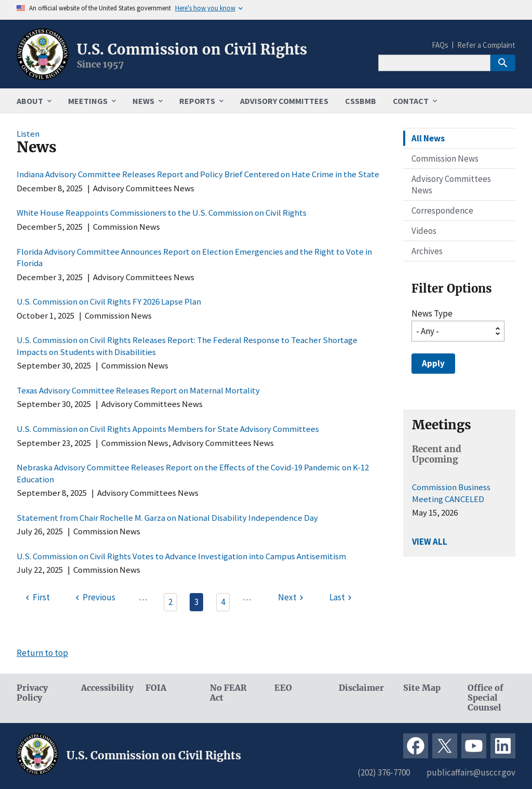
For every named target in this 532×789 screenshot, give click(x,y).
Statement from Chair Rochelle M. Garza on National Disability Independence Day (167, 518)
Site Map (422, 688)
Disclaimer (361, 688)
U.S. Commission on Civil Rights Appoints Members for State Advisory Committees (168, 429)
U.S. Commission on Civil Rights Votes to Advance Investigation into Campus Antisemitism (181, 556)
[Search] (434, 63)
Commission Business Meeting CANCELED (451, 493)
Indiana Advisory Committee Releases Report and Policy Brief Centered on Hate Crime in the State (198, 174)
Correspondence (442, 211)
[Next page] (292, 598)
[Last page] (342, 598)
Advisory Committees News (451, 185)
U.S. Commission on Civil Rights (192, 49)
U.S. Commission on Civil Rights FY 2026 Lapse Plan (109, 301)
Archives (427, 251)
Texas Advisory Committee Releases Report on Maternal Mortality (138, 390)
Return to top (42, 653)
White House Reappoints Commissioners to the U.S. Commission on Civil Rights (162, 213)
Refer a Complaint (486, 45)
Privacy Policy (32, 693)
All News (428, 138)
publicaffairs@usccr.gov (471, 772)
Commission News (445, 159)
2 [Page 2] (170, 602)
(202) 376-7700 (384, 772)
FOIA (156, 688)
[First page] (36, 598)
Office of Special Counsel (486, 698)
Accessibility (105, 688)
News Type (432, 313)
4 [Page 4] (223, 602)
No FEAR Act (228, 693)
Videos (424, 231)
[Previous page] (94, 598)
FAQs (440, 45)
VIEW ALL (430, 542)
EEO (283, 688)
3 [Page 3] (196, 602)
